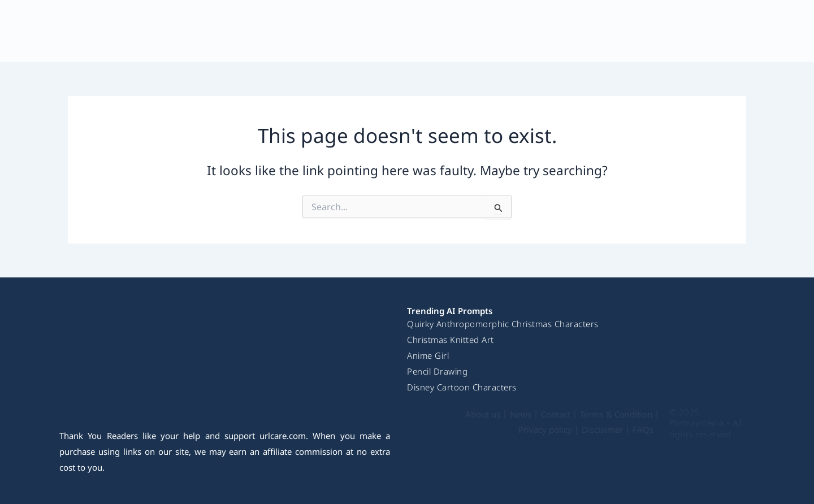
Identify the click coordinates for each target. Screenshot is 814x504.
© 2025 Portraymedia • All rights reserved (706, 423)
